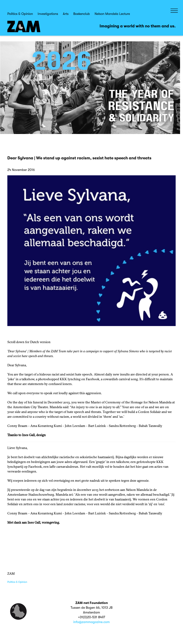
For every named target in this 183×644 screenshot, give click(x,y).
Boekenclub (82, 14)
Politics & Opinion (20, 14)
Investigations (48, 14)
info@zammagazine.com (91, 622)
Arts (66, 14)
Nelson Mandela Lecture (112, 14)
